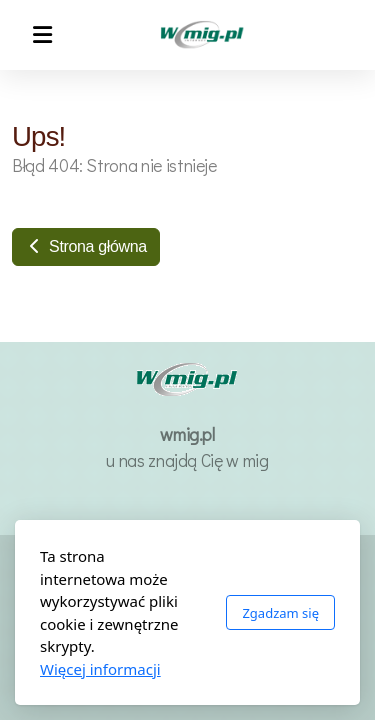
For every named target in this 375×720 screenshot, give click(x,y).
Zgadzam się (280, 613)
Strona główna (86, 246)
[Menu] (42, 35)
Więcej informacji (100, 669)
